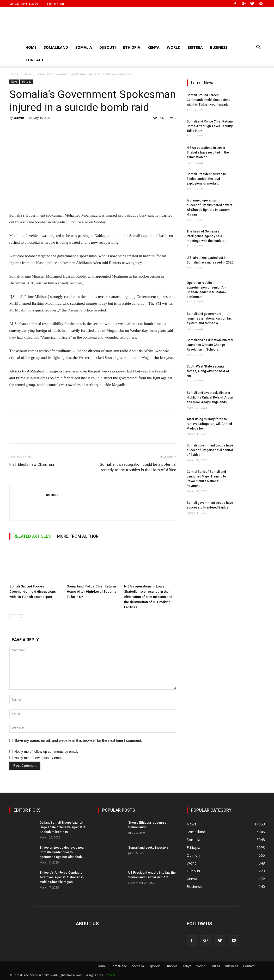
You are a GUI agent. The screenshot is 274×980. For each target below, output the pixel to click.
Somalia (84, 47)
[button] (259, 48)
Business (219, 47)
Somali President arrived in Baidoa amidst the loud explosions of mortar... (206, 179)
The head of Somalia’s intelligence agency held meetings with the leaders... (207, 236)
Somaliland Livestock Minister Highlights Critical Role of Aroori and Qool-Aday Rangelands (210, 397)
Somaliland (56, 47)
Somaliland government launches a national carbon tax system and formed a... (209, 318)
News (28, 74)
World (174, 47)
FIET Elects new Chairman (32, 464)
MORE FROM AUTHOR (78, 536)
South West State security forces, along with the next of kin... (208, 371)
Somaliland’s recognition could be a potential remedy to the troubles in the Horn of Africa (138, 467)
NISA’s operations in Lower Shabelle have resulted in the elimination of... (208, 152)
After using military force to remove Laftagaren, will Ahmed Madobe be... (209, 424)
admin (19, 118)
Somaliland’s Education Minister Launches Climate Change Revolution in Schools (210, 345)
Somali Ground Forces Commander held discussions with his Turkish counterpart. (33, 592)
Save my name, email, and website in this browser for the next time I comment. (79, 740)
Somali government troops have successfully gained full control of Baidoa (210, 450)
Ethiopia (132, 47)
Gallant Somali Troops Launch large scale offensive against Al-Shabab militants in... (64, 827)
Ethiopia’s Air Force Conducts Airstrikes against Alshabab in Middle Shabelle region (62, 877)
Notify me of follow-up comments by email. (46, 752)
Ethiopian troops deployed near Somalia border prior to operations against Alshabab (62, 852)
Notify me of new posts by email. (39, 758)
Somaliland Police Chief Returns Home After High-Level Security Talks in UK (92, 592)
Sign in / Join (55, 4)
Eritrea (195, 47)
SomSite (110, 975)
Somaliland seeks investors (148, 848)
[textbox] (93, 300)
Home (31, 47)
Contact (35, 60)
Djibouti (108, 47)
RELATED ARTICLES (32, 536)
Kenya (154, 47)
